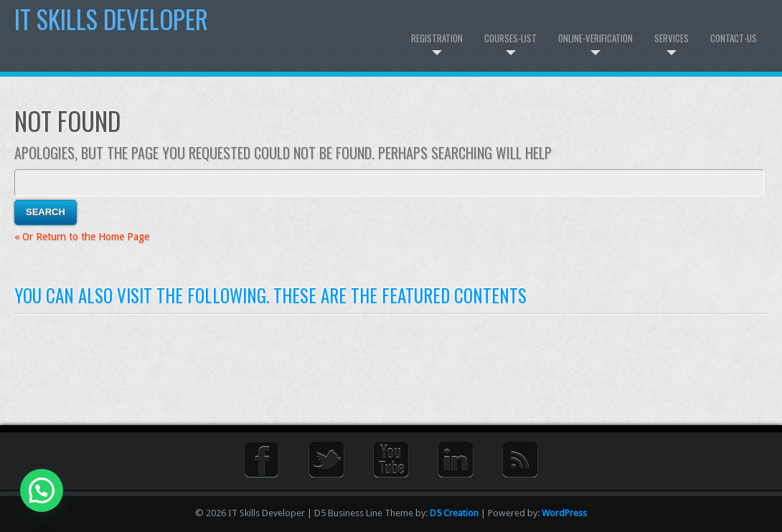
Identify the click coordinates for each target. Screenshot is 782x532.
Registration (437, 38)
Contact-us (734, 38)
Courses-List (510, 38)
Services (672, 38)
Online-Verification (595, 38)
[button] (42, 490)
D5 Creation (454, 513)
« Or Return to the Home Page (82, 237)
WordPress (564, 513)
